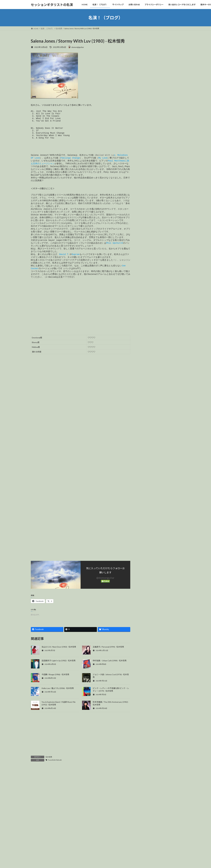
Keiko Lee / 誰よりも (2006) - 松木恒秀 (58, 712)
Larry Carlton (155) (148, 103)
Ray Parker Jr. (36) (148, 113)
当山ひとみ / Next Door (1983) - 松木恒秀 (59, 671)
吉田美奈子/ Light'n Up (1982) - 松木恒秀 (59, 685)
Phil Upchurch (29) (148, 108)
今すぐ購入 (147, 76)
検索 (173, 143)
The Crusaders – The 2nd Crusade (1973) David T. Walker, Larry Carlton (165, 289)
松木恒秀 (49, 781)
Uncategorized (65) (149, 123)
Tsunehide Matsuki (55, 784)
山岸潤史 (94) (146, 129)
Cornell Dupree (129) (149, 88)
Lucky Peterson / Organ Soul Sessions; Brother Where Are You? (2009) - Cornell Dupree (164, 257)
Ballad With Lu (105, 165)
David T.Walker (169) (149, 93)
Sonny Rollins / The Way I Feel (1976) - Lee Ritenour (164, 224)
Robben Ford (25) (148, 118)
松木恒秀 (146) (147, 134)
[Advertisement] (81, 339)
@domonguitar (105, 602)
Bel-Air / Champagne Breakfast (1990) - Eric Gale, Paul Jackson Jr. (166, 272)
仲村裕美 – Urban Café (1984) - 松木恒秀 (110, 685)
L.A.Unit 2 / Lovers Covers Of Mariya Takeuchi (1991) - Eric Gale (166, 160)
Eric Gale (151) (147, 98)
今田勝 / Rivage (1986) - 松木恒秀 (55, 699)
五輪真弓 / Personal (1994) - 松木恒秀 (108, 671)
